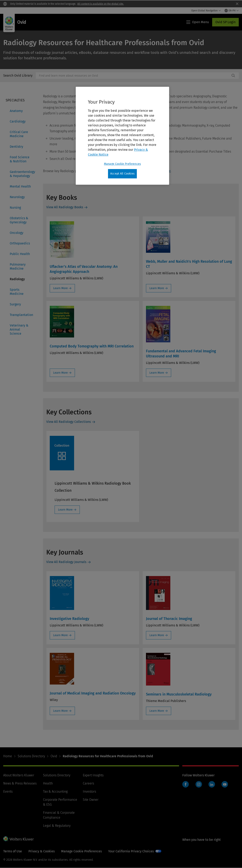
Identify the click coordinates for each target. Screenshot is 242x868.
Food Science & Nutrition (20, 159)
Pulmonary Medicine (18, 266)
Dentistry (16, 147)
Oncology (17, 233)
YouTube (225, 784)
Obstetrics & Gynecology (19, 220)
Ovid (54, 756)
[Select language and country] (232, 11)
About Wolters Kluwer (19, 775)
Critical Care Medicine (19, 134)
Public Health (20, 254)
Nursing (15, 208)
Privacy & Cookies (42, 851)
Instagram (199, 784)
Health (48, 783)
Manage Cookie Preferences (81, 851)
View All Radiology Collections (69, 422)
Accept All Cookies (122, 174)
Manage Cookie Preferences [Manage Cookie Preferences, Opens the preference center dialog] (122, 164)
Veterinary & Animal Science (19, 329)
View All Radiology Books (65, 207)
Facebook (186, 784)
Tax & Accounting (55, 792)
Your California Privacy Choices (131, 851)
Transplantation (21, 315)
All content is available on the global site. (101, 4)
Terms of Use (13, 851)
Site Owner (91, 800)
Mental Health (20, 186)
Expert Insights (93, 775)
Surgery (15, 304)
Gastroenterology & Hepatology (22, 174)
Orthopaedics (20, 243)
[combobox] (133, 76)
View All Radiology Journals (66, 562)
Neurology (17, 197)
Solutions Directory (31, 756)
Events (8, 792)
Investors (89, 792)
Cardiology (18, 121)
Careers (88, 783)
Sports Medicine (17, 292)
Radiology (17, 279)
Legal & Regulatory (57, 826)
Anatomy (16, 111)
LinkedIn (212, 784)
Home (8, 756)
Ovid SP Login (225, 22)
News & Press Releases (20, 783)
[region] (122, 136)
